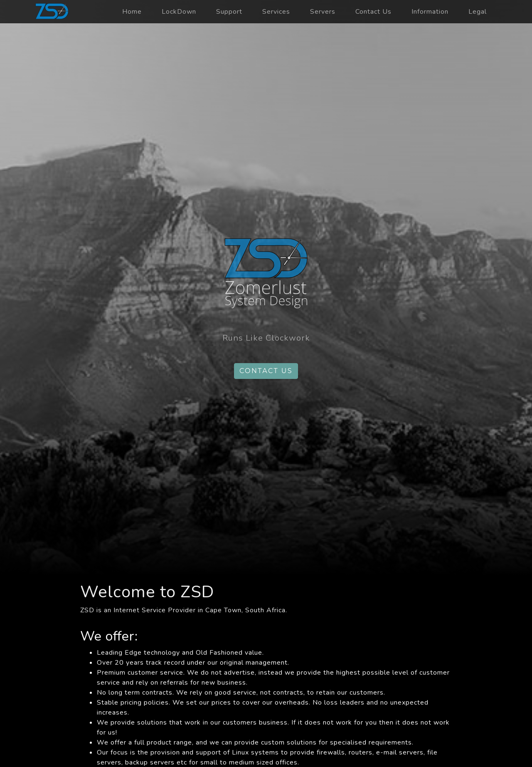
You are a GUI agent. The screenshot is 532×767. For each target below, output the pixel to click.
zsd (52, 12)
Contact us (266, 371)
